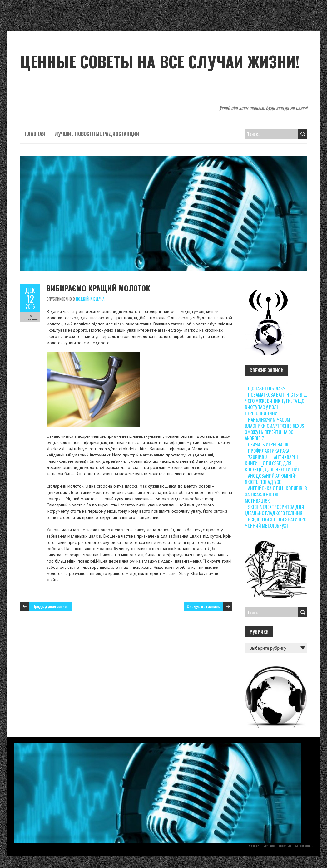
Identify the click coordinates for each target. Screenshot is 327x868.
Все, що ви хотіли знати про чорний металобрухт (276, 522)
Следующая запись (203, 606)
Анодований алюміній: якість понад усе (270, 479)
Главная (35, 134)
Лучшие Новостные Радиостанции (97, 134)
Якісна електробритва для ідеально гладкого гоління (274, 510)
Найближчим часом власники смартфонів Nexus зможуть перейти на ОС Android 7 (275, 429)
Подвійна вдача (90, 299)
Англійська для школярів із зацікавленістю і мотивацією (276, 494)
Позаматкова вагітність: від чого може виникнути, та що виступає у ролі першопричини (276, 404)
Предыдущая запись (51, 606)
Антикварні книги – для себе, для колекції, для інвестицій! (272, 463)
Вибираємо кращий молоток (98, 288)
